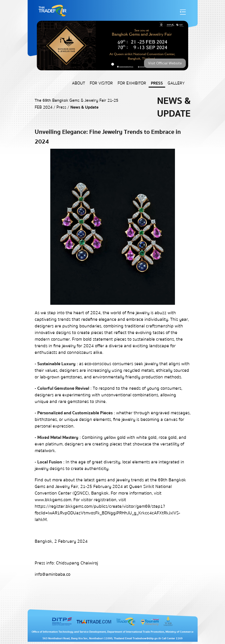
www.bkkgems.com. (53, 500)
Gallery (176, 83)
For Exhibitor (132, 83)
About (79, 83)
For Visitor (101, 83)
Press (157, 83)
